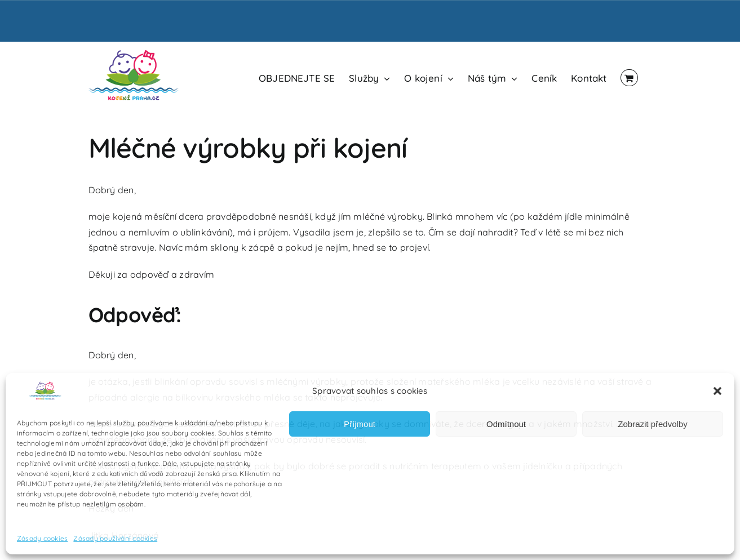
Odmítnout (506, 424)
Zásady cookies (42, 538)
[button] (717, 391)
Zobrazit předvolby (652, 424)
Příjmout (360, 424)
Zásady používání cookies (115, 538)
